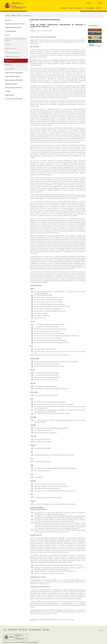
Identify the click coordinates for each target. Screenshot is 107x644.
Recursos (19, 15)
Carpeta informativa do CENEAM (13, 28)
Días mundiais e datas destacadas (14, 88)
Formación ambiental (10, 31)
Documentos (27, 15)
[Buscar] (99, 3)
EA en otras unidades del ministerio (14, 99)
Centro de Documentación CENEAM (14, 80)
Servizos (98, 8)
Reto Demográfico (90, 8)
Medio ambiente (78, 8)
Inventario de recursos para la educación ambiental (15, 40)
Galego (89, 3)
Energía (70, 8)
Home (7, 15)
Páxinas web (8, 65)
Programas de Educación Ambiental (14, 73)
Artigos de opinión (10, 95)
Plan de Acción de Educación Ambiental (15, 24)
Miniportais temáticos (11, 49)
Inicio (5, 629)
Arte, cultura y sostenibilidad (12, 57)
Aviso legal (46, 629)
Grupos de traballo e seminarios (13, 76)
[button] (83, 8)
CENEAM (13, 15)
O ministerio (63, 8)
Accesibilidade (13, 629)
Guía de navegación (35, 629)
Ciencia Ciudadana (10, 69)
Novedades (8, 44)
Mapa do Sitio (23, 629)
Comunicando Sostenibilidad (12, 53)
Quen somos (8, 20)
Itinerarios (8, 91)
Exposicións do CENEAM (11, 84)
